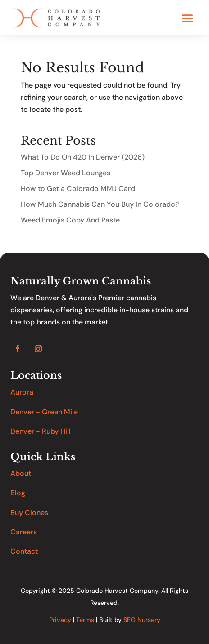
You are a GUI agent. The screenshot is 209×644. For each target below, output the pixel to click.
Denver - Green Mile (44, 412)
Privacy (60, 620)
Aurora (22, 392)
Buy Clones (29, 513)
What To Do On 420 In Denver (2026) (83, 157)
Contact (24, 551)
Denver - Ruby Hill (41, 431)
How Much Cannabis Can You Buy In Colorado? (100, 204)
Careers (24, 532)
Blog (18, 493)
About (21, 473)
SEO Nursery (142, 620)
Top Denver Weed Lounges (66, 173)
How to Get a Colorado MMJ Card (78, 189)
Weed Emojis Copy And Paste (70, 220)
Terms (85, 620)
